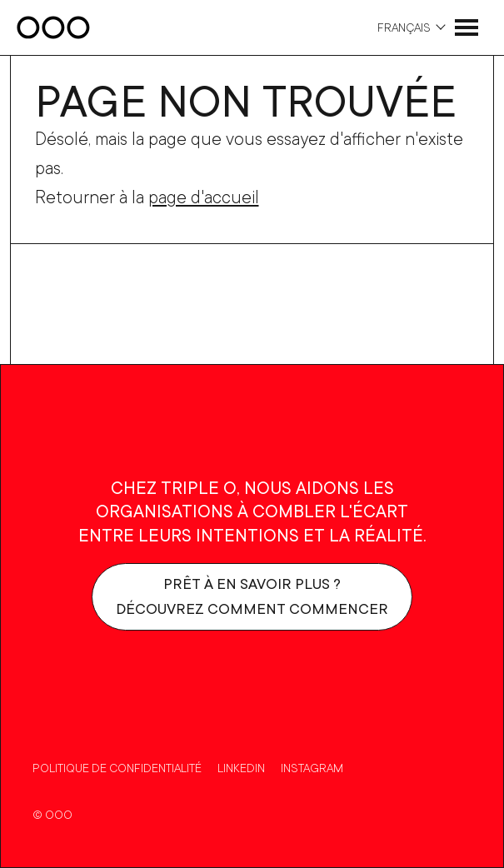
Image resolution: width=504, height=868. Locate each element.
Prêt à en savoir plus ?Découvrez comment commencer (252, 596)
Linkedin (241, 768)
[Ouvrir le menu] (467, 27)
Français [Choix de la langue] (404, 27)
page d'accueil (204, 197)
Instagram (312, 768)
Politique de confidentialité (117, 768)
